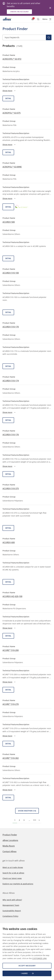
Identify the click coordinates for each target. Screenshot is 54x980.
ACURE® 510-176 (11, 435)
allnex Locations (10, 840)
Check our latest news (12, 878)
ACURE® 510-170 (11, 327)
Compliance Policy (10, 916)
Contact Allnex (10, 851)
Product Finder (10, 835)
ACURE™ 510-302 (11, 758)
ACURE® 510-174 (11, 381)
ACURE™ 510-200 (11, 650)
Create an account (19, 12)
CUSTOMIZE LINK (39, 958)
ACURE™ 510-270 (11, 704)
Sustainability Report (12, 911)
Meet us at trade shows (13, 867)
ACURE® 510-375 (11, 489)
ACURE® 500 (9, 222)
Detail (8, 98)
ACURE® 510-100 (11, 273)
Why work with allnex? (12, 900)
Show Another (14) (27, 811)
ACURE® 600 (9, 542)
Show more (9, 91)
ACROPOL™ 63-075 (12, 113)
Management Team (11, 905)
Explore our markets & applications (18, 884)
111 (35, 820)
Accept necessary (27, 966)
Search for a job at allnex (13, 873)
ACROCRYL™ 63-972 (12, 59)
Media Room (9, 846)
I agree (28, 973)
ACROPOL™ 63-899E (12, 167)
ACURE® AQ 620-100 (12, 596)
